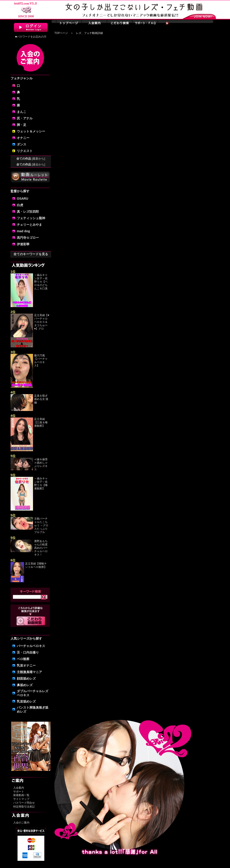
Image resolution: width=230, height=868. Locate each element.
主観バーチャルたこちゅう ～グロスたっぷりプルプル (41, 525)
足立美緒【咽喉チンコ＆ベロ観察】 (36, 565)
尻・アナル (25, 118)
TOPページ (61, 33)
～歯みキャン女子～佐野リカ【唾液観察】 (41, 483)
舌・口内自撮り (28, 652)
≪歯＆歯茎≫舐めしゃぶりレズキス (41, 464)
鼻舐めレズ (25, 685)
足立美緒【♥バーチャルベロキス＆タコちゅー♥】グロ (42, 322)
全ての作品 (31, 159)
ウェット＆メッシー (31, 131)
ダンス (22, 144)
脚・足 (22, 125)
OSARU (23, 199)
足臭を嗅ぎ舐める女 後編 (41, 399)
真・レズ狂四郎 (28, 212)
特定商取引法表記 (24, 807)
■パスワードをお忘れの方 (31, 37)
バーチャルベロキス (31, 646)
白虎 (20, 205)
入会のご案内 (21, 823)
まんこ (22, 112)
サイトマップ (21, 799)
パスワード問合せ (24, 803)
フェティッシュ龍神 (31, 218)
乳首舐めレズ (26, 701)
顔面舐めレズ (26, 678)
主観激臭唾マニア (29, 672)
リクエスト (25, 151)
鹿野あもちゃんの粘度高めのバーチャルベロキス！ (41, 548)
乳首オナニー (26, 665)
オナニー (23, 138)
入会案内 (19, 788)
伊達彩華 (23, 244)
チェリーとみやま (29, 225)
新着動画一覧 (21, 795)
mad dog (23, 231)
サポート (19, 792)
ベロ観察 (23, 659)
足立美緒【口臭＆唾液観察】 (41, 422)
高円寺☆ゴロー (28, 238)
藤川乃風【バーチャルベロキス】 (41, 360)
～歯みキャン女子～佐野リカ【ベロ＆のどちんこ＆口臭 (41, 282)
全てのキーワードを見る (31, 254)
